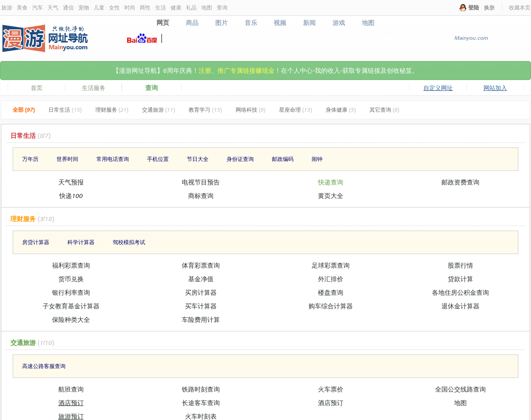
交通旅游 (159, 110)
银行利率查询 (71, 292)
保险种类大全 (71, 319)
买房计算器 (201, 292)
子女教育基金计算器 (71, 306)
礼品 (191, 7)
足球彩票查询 (331, 265)
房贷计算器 (36, 242)
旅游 (7, 7)
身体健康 (341, 110)
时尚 (130, 7)
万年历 (30, 159)
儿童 (99, 7)
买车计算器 (201, 306)
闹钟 (317, 159)
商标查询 (201, 196)
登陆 (474, 7)
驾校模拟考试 (129, 242)
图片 (221, 23)
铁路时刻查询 (201, 389)
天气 (53, 7)
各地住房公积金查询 (460, 292)
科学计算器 (81, 242)
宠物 (84, 7)
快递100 (71, 196)
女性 (114, 7)
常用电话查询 (113, 159)
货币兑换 (71, 279)
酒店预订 (71, 403)
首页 (37, 88)
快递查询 (331, 182)
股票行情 (460, 265)
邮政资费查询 (460, 182)
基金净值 (201, 279)
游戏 (339, 23)
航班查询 (71, 389)
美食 (22, 7)
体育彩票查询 (201, 265)
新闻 (310, 23)
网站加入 (495, 88)
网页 (163, 23)
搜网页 (389, 38)
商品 (192, 23)
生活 (161, 7)
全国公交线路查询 (460, 389)
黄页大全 (331, 196)
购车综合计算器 (331, 306)
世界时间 (67, 159)
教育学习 (205, 110)
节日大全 (198, 159)
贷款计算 (460, 279)
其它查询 (384, 110)
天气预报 (71, 182)
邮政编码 (283, 159)
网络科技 (251, 110)
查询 (222, 7)
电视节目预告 (201, 182)
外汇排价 (331, 279)
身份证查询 (240, 159)
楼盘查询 (331, 292)
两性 (145, 7)
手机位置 (158, 159)
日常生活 (65, 110)
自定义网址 (438, 88)
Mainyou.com (471, 38)
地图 (207, 7)
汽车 (38, 7)
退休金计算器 (460, 306)
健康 (176, 7)
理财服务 (112, 110)
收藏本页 (520, 7)
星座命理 (296, 110)
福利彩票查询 (71, 265)
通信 (68, 7)
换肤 (489, 7)
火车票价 (331, 389)
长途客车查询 (201, 403)
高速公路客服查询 (44, 366)
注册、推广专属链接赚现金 (237, 70)
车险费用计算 (201, 319)
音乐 (251, 23)
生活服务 (94, 88)
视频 (280, 23)
